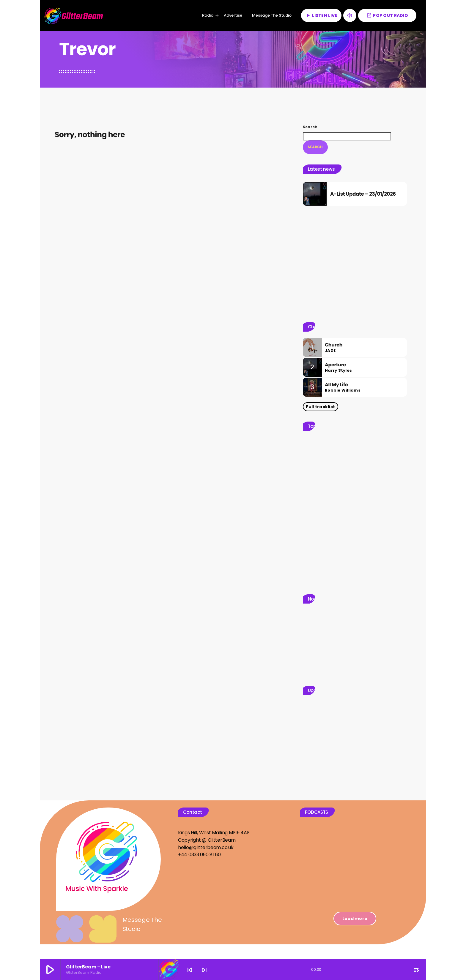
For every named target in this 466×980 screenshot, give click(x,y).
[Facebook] (413, 945)
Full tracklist (320, 399)
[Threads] (387, 945)
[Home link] (74, 15)
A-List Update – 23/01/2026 (362, 190)
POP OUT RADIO (387, 15)
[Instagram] (400, 945)
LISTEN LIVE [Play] (321, 15)
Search (310, 127)
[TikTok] (374, 945)
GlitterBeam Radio (88, 944)
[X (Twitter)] (361, 945)
